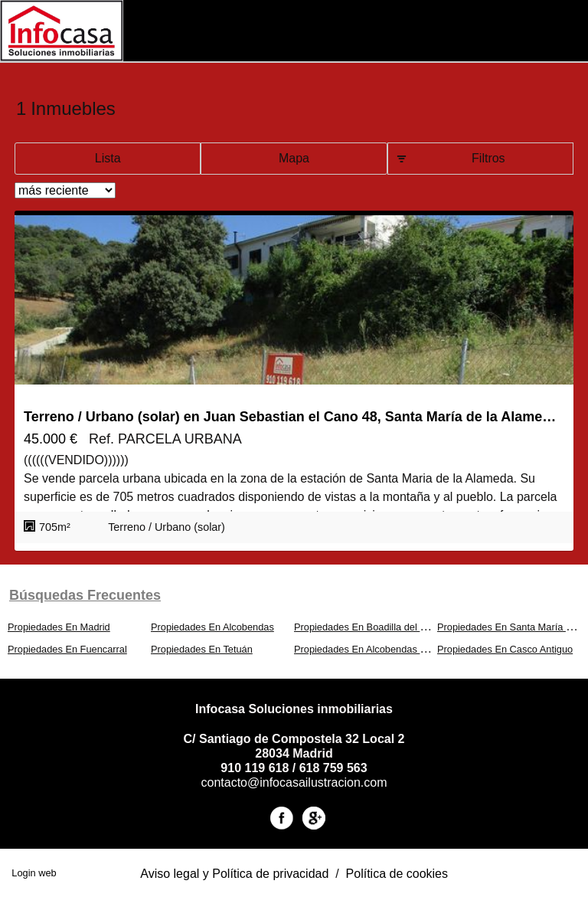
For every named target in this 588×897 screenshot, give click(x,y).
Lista (108, 158)
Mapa (294, 158)
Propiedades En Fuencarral (67, 649)
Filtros (488, 158)
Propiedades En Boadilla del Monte (371, 627)
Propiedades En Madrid (59, 627)
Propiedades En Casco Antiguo (505, 649)
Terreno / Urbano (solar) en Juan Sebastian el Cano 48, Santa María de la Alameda (290, 417)
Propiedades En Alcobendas (212, 627)
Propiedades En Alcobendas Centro (372, 649)
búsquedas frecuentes (85, 595)
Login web (34, 873)
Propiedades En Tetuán (202, 649)
